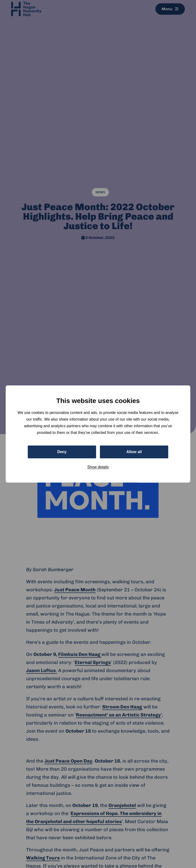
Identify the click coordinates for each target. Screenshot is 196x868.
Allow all (134, 452)
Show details (98, 467)
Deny (62, 452)
